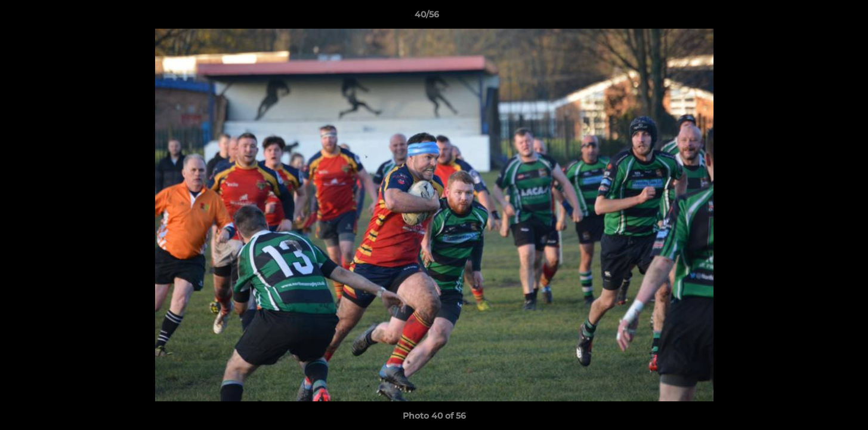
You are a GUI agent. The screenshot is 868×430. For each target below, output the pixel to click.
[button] (818, 17)
